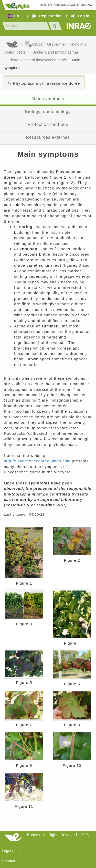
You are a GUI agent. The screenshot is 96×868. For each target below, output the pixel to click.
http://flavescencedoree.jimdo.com (38, 461)
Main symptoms (48, 99)
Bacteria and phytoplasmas (55, 52)
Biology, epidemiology (48, 111)
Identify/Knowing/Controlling (65, 5)
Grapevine (56, 44)
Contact (8, 861)
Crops (34, 44)
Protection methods (48, 124)
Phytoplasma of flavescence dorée (38, 60)
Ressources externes (48, 137)
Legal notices (13, 851)
